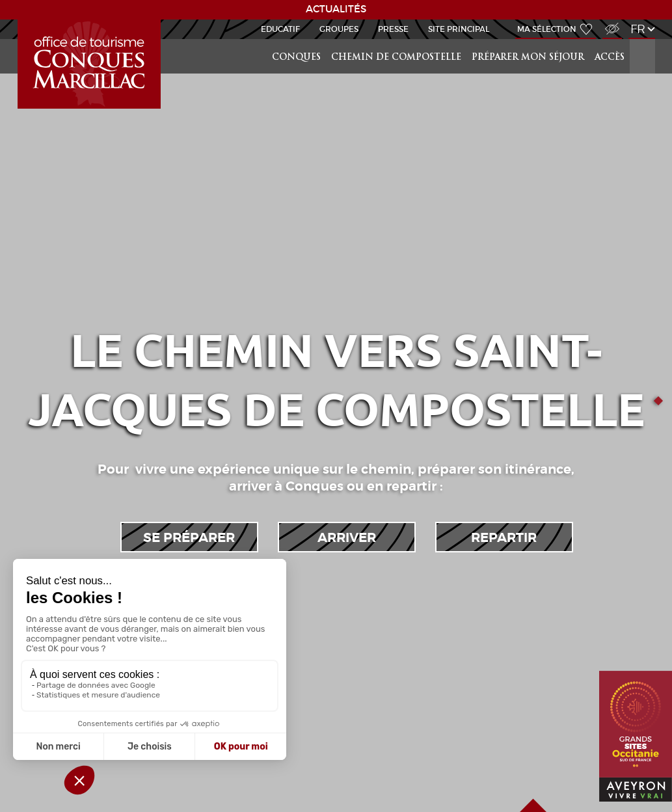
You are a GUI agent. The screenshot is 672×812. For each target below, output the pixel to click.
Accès (610, 58)
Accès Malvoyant (609, 22)
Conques (296, 58)
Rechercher (643, 39)
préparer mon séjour (528, 58)
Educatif (280, 29)
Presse (393, 29)
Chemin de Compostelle (396, 58)
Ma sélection (547, 29)
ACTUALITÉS (336, 9)
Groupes (339, 29)
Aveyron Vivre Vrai (613, 778)
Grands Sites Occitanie (614, 671)
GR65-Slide (20, 20)
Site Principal (459, 29)
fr (638, 29)
